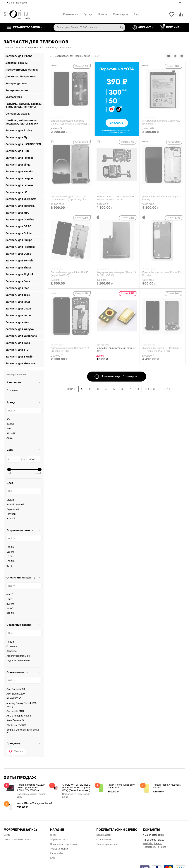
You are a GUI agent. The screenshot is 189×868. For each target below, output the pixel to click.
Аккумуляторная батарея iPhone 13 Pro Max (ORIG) (116, 274)
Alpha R (11, 433)
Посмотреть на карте (155, 847)
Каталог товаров (26, 27)
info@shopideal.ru (153, 843)
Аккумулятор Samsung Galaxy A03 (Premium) (161, 122)
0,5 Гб (10, 594)
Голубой (11, 514)
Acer (9, 429)
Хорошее (12, 651)
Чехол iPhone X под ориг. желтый (167, 786)
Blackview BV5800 (16, 725)
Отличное (12, 646)
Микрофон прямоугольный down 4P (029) (116, 350)
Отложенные (104, 839)
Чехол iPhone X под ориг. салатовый (121, 786)
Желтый (11, 519)
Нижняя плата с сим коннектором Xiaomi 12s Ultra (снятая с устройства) (115, 198)
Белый (10, 500)
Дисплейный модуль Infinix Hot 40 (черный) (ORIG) (69, 274)
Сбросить (16, 751)
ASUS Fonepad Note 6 (19, 716)
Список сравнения (107, 844)
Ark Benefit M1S (15, 711)
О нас (53, 835)
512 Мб (11, 613)
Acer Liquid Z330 (16, 694)
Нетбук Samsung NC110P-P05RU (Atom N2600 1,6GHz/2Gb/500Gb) (31, 788)
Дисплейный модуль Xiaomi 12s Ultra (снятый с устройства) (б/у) (69, 198)
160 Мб (11, 561)
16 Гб (10, 556)
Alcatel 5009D (14, 698)
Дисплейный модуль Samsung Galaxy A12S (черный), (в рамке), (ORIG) (69, 122)
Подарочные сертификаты (65, 844)
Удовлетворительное (18, 656)
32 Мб (10, 609)
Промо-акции (71, 14)
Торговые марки (59, 849)
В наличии (12, 390)
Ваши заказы (104, 835)
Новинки (103, 14)
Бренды (88, 14)
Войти (7, 835)
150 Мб (11, 552)
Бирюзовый (13, 509)
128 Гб (10, 547)
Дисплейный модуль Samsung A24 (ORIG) (161, 198)
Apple (10, 438)
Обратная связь (59, 839)
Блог (53, 858)
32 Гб (10, 566)
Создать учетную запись (17, 839)
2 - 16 (167, 389)
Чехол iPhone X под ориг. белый (35, 803)
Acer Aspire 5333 (16, 689)
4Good (10, 424)
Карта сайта (57, 853)
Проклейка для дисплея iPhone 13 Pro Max (161, 274)
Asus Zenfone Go (16, 720)
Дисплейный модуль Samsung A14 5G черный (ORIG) (70, 350)
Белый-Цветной (15, 504)
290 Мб (11, 604)
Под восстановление (18, 660)
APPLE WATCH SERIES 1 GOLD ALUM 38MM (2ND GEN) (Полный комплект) (76, 788)
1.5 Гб (10, 599)
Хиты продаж (121, 14)
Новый (10, 642)
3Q (8, 419)
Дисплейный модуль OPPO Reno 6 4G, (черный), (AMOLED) (162, 350)
